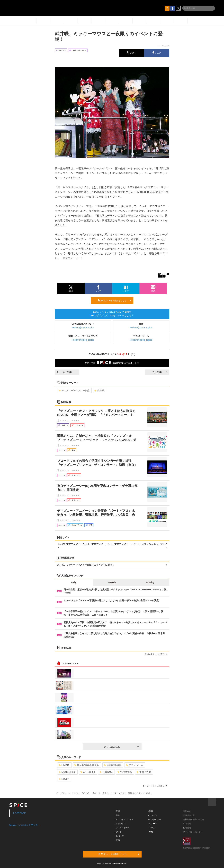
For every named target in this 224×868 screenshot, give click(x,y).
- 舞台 (117, 815)
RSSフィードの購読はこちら (114, 300)
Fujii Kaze (106, 772)
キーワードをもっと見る (155, 786)
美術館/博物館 (112, 765)
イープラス (61, 793)
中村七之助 (144, 772)
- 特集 (151, 832)
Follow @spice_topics (83, 328)
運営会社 (187, 811)
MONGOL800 (67, 772)
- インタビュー (155, 819)
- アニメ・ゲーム (122, 828)
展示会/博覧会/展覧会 (87, 765)
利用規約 (187, 828)
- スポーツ (119, 836)
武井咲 (99, 390)
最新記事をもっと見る (156, 654)
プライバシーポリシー (193, 832)
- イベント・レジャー (124, 819)
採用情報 (187, 824)
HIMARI (64, 765)
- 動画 (151, 811)
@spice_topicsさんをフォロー (24, 825)
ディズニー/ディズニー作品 (74, 390)
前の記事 (64, 372)
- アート (118, 832)
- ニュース (153, 815)
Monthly (150, 582)
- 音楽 (117, 811)
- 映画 (117, 840)
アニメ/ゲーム (135, 765)
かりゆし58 (88, 772)
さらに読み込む (121, 747)
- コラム (152, 828)
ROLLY (64, 779)
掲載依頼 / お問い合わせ (194, 819)
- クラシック (120, 824)
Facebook (19, 813)
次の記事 (160, 372)
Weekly (112, 582)
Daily (74, 582)
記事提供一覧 (189, 815)
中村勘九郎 (125, 772)
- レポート (153, 824)
